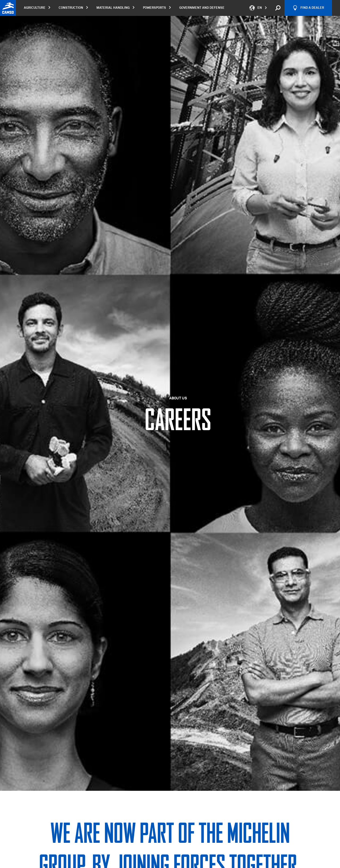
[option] (170, 403)
